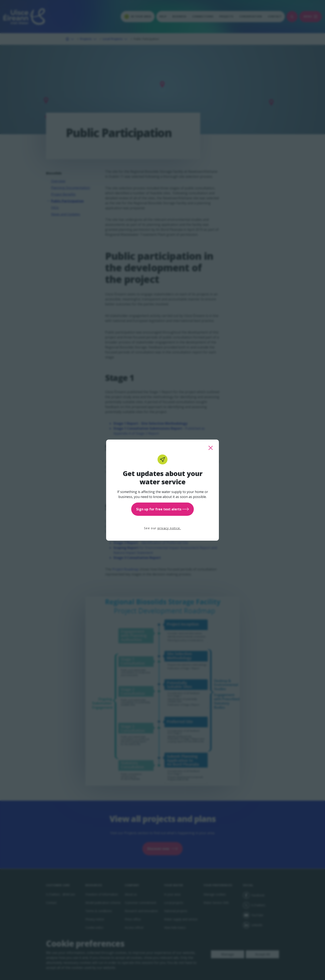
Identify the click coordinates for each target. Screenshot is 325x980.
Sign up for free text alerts (162, 509)
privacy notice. (169, 528)
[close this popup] (211, 448)
